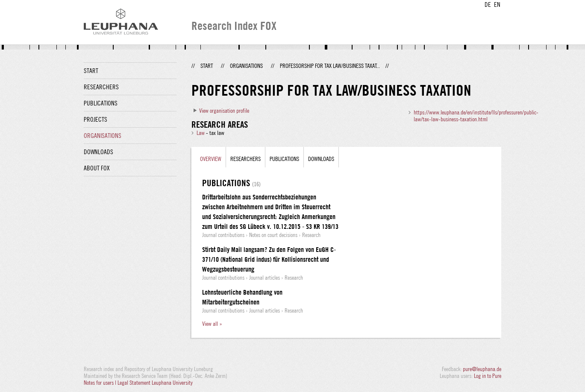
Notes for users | (101, 383)
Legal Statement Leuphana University (155, 383)
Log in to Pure (488, 376)
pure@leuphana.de (482, 369)
